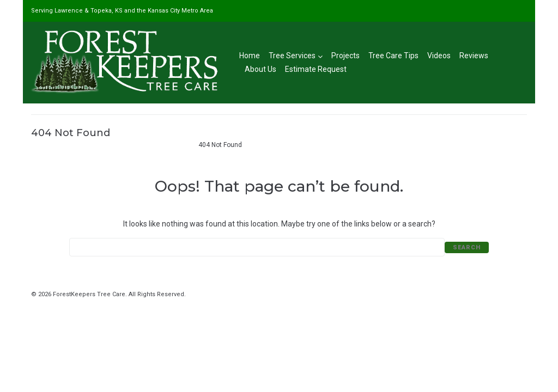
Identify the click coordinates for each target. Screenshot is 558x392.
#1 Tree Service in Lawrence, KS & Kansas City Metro (110, 145)
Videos (439, 56)
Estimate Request (316, 69)
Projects (345, 56)
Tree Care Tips (393, 56)
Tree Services (296, 56)
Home (250, 56)
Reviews (474, 56)
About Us (260, 69)
